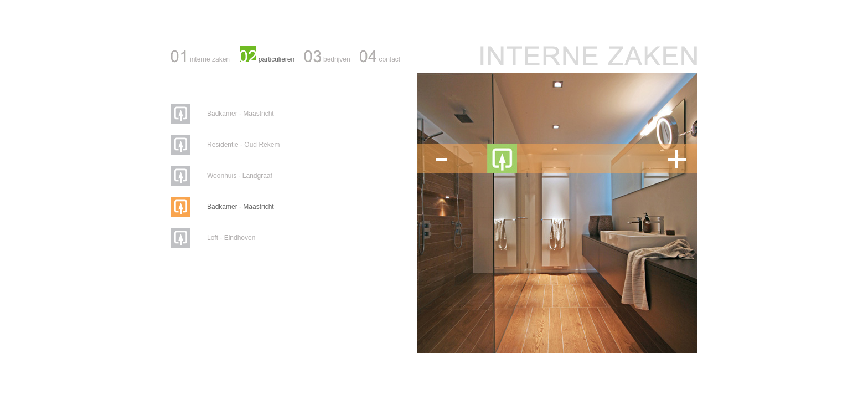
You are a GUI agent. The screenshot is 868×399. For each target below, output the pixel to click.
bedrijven (337, 59)
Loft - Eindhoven (231, 238)
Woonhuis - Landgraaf (240, 176)
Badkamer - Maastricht (241, 114)
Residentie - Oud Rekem (243, 145)
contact (389, 59)
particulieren (277, 59)
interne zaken (210, 59)
